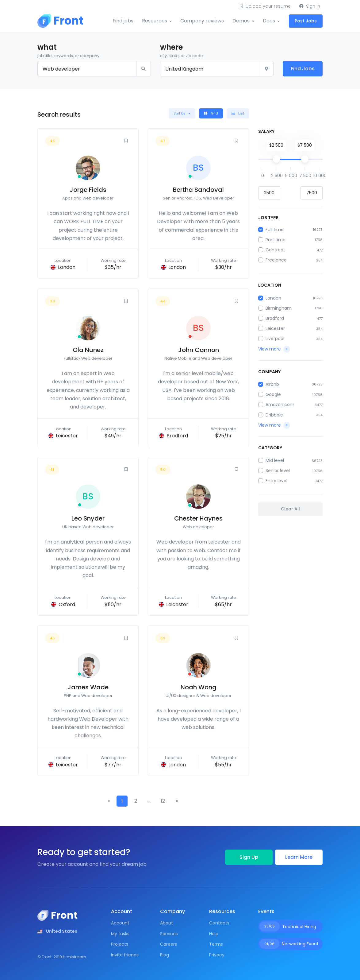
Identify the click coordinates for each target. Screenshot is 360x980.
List (238, 113)
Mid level (275, 460)
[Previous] (109, 801)
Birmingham (279, 308)
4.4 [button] (163, 301)
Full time (275, 230)
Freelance (276, 260)
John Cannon (199, 350)
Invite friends (125, 955)
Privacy (217, 955)
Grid (211, 113)
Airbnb (272, 384)
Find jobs (123, 21)
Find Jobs (303, 69)
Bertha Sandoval (198, 190)
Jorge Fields (88, 190)
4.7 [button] (163, 141)
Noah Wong (199, 687)
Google (273, 394)
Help (214, 934)
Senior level (278, 471)
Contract (275, 250)
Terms (216, 944)
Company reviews (202, 21)
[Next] (177, 801)
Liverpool (275, 339)
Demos (241, 21)
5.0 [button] (163, 470)
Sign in (310, 6)
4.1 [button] (52, 470)
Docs (269, 21)
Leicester (275, 328)
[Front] (60, 21)
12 (163, 801)
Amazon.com (280, 405)
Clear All (290, 509)
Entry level (276, 481)
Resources (155, 21)
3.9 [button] (52, 301)
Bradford (275, 318)
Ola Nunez (88, 350)
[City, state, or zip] (210, 69)
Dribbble (274, 415)
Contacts (219, 923)
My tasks (120, 934)
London (273, 298)
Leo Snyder (88, 518)
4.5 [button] (52, 141)
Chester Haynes (198, 518)
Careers (169, 944)
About (167, 923)
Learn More (299, 857)
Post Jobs (306, 21)
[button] (182, 113)
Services (169, 934)
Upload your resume (265, 6)
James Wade (88, 687)
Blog (165, 955)
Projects (120, 944)
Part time (276, 240)
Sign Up (249, 857)
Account (120, 923)
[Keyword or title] (87, 69)
